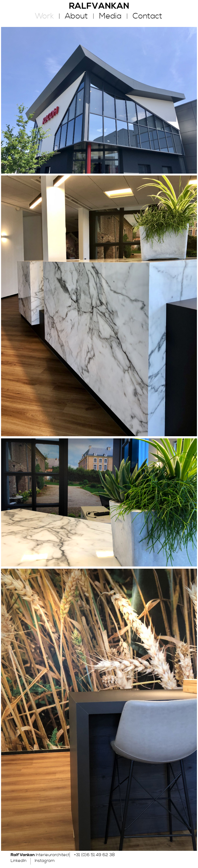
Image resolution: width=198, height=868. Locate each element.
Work (44, 16)
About (76, 16)
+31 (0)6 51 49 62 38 (94, 855)
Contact (147, 16)
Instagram (45, 861)
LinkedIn (19, 861)
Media (110, 16)
